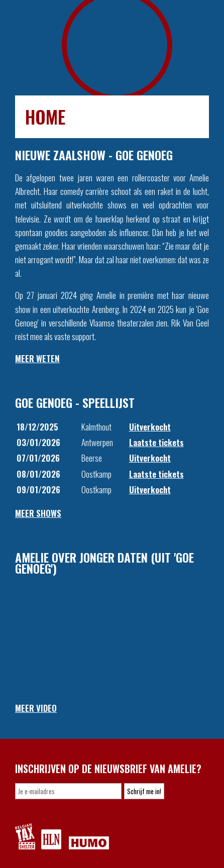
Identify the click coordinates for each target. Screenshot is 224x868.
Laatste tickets (156, 442)
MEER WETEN (37, 358)
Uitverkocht (150, 427)
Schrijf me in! (144, 791)
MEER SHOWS (38, 513)
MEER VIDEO (36, 708)
